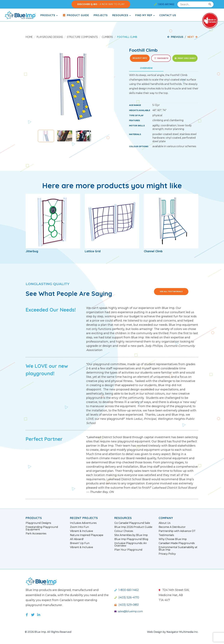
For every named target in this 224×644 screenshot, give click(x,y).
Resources (121, 15)
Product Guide (76, 15)
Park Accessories (36, 534)
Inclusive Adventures (83, 523)
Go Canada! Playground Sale (132, 523)
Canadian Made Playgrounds (177, 543)
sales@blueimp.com (129, 611)
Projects (101, 15)
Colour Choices (124, 531)
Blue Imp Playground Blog (131, 539)
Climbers (107, 37)
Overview (146, 68)
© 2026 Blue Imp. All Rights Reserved (48, 632)
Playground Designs (50, 37)
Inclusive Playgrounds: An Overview (131, 545)
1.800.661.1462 (164, 4)
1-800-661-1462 (127, 590)
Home (29, 37)
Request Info (140, 58)
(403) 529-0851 (127, 605)
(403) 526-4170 (127, 597)
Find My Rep (145, 15)
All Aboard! (77, 539)
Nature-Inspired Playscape (87, 535)
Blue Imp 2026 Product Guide (133, 527)
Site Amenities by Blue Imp (131, 535)
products (49, 15)
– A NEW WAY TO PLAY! (101, 4)
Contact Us (168, 15)
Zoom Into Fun (79, 527)
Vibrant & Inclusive (82, 531)
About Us (164, 523)
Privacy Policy (167, 554)
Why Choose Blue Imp (173, 539)
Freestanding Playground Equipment (42, 528)
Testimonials (166, 535)
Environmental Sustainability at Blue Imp (178, 549)
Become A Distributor (172, 527)
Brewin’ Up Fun (80, 543)
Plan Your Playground (128, 550)
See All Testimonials (171, 291)
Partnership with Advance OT (177, 531)
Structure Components (82, 37)
